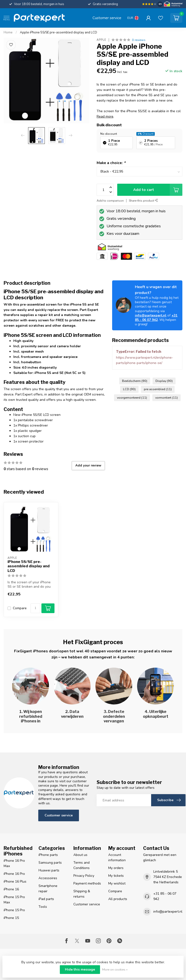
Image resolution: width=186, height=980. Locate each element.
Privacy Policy (84, 876)
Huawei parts (49, 870)
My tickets (116, 876)
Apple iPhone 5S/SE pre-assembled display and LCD (58, 32)
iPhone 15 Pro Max (14, 900)
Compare (20, 608)
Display (164, 381)
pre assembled (158, 389)
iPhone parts (48, 855)
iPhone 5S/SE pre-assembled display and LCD (29, 566)
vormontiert (167, 398)
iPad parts (46, 899)
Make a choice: (111, 163)
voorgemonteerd (132, 398)
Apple (101, 40)
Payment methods (87, 883)
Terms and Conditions (81, 865)
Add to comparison (110, 201)
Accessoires (48, 878)
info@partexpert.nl (151, 315)
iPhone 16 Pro (14, 874)
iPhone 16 (11, 889)
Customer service (107, 18)
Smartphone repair (48, 889)
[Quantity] (35, 608)
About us (80, 855)
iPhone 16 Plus (15, 881)
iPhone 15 (11, 918)
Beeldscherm (135, 381)
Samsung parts (50, 863)
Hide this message (80, 969)
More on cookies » (115, 969)
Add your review (88, 466)
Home (8, 32)
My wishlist (117, 883)
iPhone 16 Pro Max (14, 863)
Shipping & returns (82, 894)
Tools (43, 907)
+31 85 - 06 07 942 (156, 318)
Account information (117, 857)
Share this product (143, 201)
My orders (116, 868)
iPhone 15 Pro (14, 910)
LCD (129, 389)
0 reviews (139, 40)
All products (118, 899)
